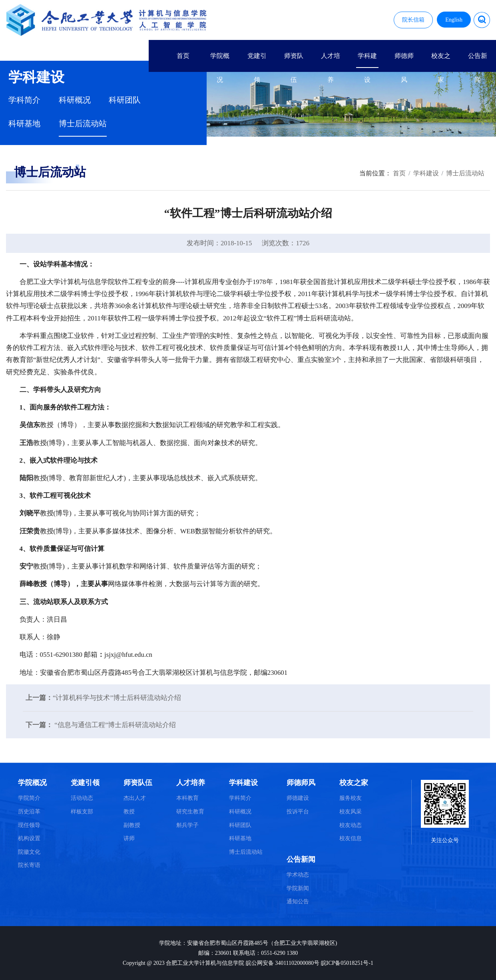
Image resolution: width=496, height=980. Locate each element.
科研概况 (75, 100)
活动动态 (82, 798)
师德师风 (404, 60)
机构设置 (29, 838)
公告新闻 (478, 60)
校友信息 (351, 838)
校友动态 (351, 825)
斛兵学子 (187, 825)
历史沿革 (29, 812)
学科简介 (24, 100)
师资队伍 (294, 60)
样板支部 (82, 812)
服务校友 (351, 798)
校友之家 (441, 60)
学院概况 (220, 60)
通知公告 (298, 901)
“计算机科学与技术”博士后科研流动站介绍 (117, 698)
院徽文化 (29, 852)
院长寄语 (29, 865)
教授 (129, 812)
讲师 (129, 838)
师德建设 (298, 798)
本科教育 (187, 798)
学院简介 (29, 798)
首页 (183, 56)
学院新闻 (298, 888)
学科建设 (367, 60)
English (454, 20)
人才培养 (331, 60)
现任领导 (29, 825)
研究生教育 (190, 812)
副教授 (132, 825)
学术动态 (298, 875)
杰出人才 (135, 798)
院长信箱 (413, 20)
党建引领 (257, 60)
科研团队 (125, 100)
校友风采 (351, 812)
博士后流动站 (83, 124)
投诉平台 (298, 812)
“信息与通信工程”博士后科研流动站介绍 (114, 725)
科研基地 (24, 124)
